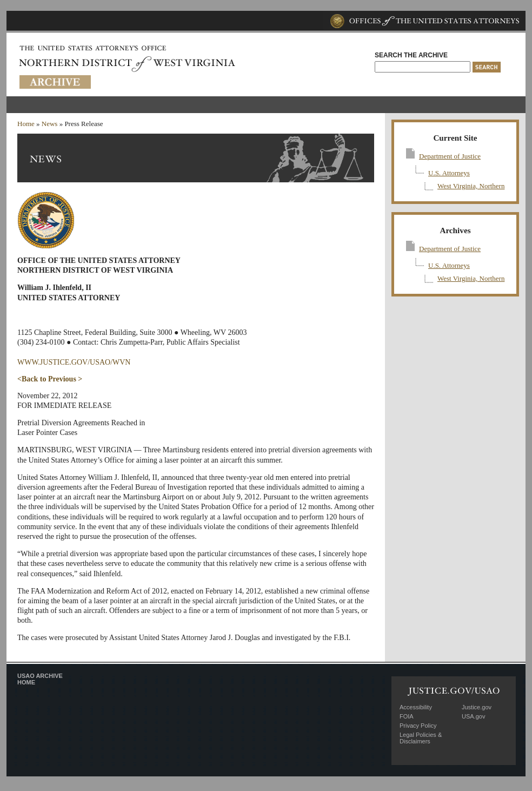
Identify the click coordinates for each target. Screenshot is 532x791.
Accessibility (416, 707)
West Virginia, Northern (471, 186)
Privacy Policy (418, 726)
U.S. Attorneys (449, 173)
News (50, 124)
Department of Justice (450, 156)
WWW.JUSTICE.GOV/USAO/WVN (74, 362)
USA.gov (473, 716)
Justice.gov (477, 707)
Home (26, 124)
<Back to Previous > (50, 379)
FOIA (407, 716)
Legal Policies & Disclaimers (421, 738)
